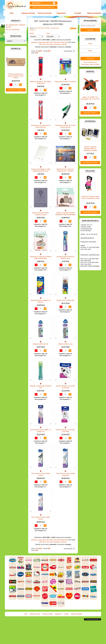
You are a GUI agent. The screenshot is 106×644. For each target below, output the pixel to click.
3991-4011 (43, 44)
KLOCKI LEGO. (13, 136)
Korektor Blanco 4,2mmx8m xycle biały (65, 403)
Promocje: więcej (16, 241)
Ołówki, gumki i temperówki (16, 71)
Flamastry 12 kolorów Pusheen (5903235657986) (41, 265)
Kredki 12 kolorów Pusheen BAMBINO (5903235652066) (66, 220)
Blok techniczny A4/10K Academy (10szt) (41, 220)
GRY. (10, 120)
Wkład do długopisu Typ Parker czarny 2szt (41, 82)
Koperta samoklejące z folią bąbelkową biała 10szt (41, 174)
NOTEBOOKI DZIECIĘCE (16, 152)
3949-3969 (65, 42)
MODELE (11, 147)
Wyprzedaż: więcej (90, 163)
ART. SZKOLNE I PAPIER (16, 38)
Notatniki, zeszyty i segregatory (15, 91)
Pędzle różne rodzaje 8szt (65, 310)
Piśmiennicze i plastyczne (14, 50)
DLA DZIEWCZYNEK (15, 102)
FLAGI (10, 118)
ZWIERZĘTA (12, 178)
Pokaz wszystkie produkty (44, 7)
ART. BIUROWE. (14, 29)
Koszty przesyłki (45, 13)
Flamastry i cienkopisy (15, 67)
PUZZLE (11, 159)
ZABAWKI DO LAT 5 (15, 170)
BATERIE (11, 97)
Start (13, 13)
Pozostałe (16, 82)
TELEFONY (12, 168)
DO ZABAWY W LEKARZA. (17, 104)
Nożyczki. (16, 53)
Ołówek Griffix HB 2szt (41, 356)
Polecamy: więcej (90, 212)
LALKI (10, 145)
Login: (90, 43)
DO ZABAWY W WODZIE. (16, 113)
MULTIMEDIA (13, 150)
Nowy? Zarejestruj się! (90, 62)
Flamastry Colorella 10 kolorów (66, 82)
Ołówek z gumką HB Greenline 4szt (41, 403)
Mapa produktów (93, 13)
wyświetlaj (67, 51)
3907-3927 (50, 42)
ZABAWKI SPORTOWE (16, 175)
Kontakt (77, 13)
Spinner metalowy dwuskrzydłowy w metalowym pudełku (90, 149)
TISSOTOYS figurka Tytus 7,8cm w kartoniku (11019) (90, 197)
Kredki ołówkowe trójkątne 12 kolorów (41, 311)
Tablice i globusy (15, 85)
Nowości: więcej (90, 113)
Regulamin (61, 13)
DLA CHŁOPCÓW (14, 99)
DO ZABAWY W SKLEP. (16, 111)
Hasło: (90, 51)
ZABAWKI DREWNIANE (16, 173)
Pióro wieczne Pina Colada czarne (41, 494)
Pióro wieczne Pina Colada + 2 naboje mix (41, 448)
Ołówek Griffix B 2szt (65, 356)
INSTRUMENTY (13, 125)
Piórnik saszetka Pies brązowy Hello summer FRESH (16, 227)
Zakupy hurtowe (29, 13)
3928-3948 (57, 42)
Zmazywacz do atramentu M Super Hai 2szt (41, 128)
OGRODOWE (13, 155)
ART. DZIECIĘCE (14, 35)
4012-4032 (50, 44)
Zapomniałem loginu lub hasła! (90, 64)
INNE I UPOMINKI (14, 123)
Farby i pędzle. (17, 63)
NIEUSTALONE (13, 180)
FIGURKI (11, 116)
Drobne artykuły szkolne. (18, 44)
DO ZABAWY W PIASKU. (16, 109)
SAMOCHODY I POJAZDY (17, 166)
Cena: (48, 33)
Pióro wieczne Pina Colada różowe (41, 540)
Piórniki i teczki (15, 46)
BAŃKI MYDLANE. (14, 94)
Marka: (32, 33)
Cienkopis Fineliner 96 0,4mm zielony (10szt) (65, 128)
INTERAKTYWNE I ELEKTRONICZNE (13, 128)
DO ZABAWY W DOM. (15, 106)
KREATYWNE (13, 139)
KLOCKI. (11, 134)
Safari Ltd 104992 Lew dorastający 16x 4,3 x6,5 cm (90, 98)
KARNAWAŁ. (12, 132)
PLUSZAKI (12, 157)
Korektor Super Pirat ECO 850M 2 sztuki (65, 265)
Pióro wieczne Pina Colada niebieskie (65, 494)
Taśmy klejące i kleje (17, 87)
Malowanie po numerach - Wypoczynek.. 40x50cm (65, 174)
